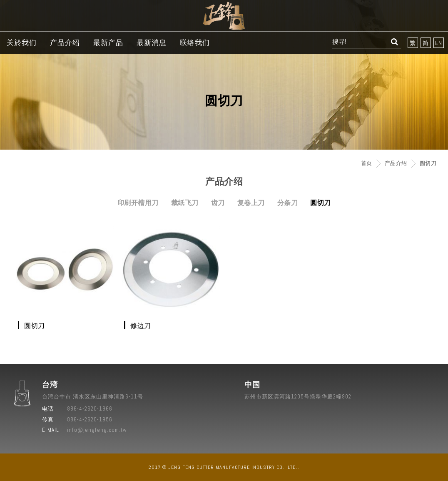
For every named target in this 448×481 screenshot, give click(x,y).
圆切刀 (321, 203)
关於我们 (22, 43)
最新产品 (108, 43)
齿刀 (218, 203)
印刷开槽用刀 (138, 203)
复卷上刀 (251, 203)
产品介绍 (65, 43)
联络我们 (195, 43)
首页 (367, 163)
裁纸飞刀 (185, 203)
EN (439, 43)
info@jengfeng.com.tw (97, 430)
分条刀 (288, 203)
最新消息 (152, 43)
